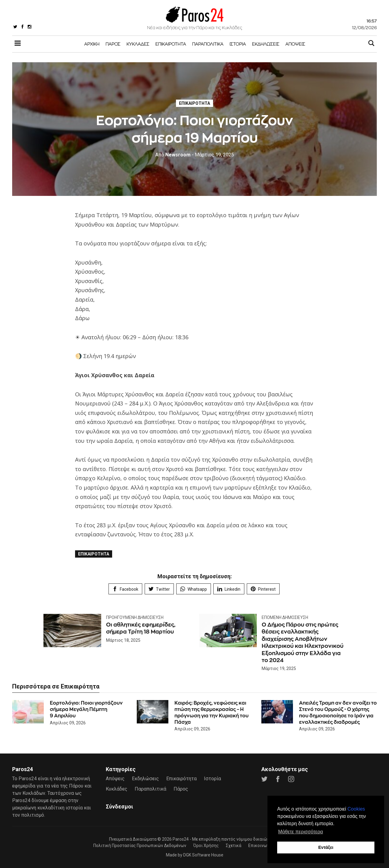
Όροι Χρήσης (206, 846)
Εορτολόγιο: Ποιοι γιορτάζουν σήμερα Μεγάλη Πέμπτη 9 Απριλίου (86, 709)
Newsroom (173, 155)
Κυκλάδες (138, 44)
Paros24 (181, 839)
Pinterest (263, 589)
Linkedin (229, 589)
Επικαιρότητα (171, 44)
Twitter (159, 589)
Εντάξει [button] (326, 847)
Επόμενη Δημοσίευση (285, 617)
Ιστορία (238, 44)
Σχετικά (234, 846)
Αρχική (92, 44)
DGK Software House (203, 855)
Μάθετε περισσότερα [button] (301, 832)
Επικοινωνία (261, 846)
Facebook (125, 589)
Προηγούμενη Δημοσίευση (135, 617)
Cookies (356, 809)
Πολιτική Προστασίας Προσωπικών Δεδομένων (140, 846)
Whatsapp (194, 589)
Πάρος (113, 44)
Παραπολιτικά (208, 44)
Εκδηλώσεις (266, 44)
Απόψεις (295, 44)
